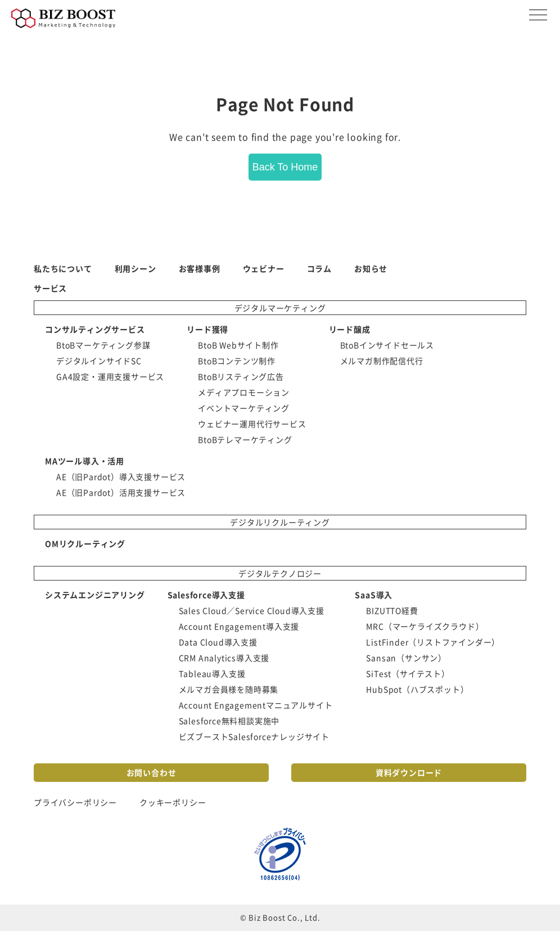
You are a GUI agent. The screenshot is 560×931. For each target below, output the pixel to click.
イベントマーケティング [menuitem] (244, 408)
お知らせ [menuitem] (371, 268)
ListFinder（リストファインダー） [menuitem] (433, 642)
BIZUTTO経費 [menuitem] (392, 610)
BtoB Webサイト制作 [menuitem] (238, 345)
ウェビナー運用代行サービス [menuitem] (252, 424)
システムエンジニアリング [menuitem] (95, 595)
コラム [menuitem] (319, 268)
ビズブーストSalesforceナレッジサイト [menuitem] (254, 736)
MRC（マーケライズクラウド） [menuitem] (425, 626)
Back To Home (285, 167)
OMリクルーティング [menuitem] (85, 543)
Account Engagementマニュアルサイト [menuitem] (256, 705)
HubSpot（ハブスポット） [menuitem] (417, 689)
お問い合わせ (152, 772)
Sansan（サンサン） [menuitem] (406, 658)
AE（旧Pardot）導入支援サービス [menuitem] (121, 476)
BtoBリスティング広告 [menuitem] (241, 376)
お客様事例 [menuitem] (200, 268)
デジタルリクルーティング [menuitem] (280, 522)
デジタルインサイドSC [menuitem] (99, 361)
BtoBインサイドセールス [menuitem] (387, 345)
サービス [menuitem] (50, 288)
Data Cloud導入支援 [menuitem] (218, 642)
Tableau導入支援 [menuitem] (212, 673)
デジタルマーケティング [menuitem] (280, 308)
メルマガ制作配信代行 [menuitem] (382, 361)
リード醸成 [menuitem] (350, 329)
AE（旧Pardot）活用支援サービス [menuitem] (121, 492)
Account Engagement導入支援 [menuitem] (239, 626)
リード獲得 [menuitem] (207, 329)
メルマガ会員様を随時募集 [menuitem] (229, 689)
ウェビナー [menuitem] (264, 268)
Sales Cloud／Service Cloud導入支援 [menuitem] (252, 610)
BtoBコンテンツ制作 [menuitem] (237, 361)
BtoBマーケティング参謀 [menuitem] (103, 345)
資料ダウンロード (409, 772)
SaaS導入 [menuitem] (374, 595)
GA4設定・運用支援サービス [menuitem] (110, 376)
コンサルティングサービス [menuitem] (95, 329)
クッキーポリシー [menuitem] (173, 802)
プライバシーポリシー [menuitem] (75, 802)
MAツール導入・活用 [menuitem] (85, 461)
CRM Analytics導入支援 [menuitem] (224, 658)
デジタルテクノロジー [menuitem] (280, 573)
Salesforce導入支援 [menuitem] (206, 595)
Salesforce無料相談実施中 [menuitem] (229, 721)
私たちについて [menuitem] (63, 268)
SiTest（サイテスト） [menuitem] (408, 673)
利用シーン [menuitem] (136, 268)
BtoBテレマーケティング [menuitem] (245, 439)
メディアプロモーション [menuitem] (244, 392)
